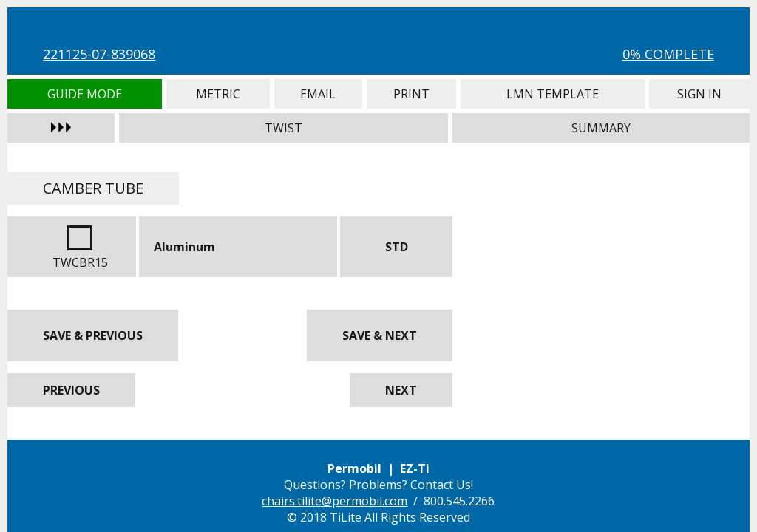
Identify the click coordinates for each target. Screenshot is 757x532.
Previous (71, 390)
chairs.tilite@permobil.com (335, 501)
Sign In (699, 94)
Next (401, 390)
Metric (218, 94)
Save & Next (380, 335)
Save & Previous (93, 335)
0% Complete (668, 54)
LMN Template (553, 94)
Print (411, 94)
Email (318, 94)
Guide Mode (85, 94)
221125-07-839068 (99, 54)
